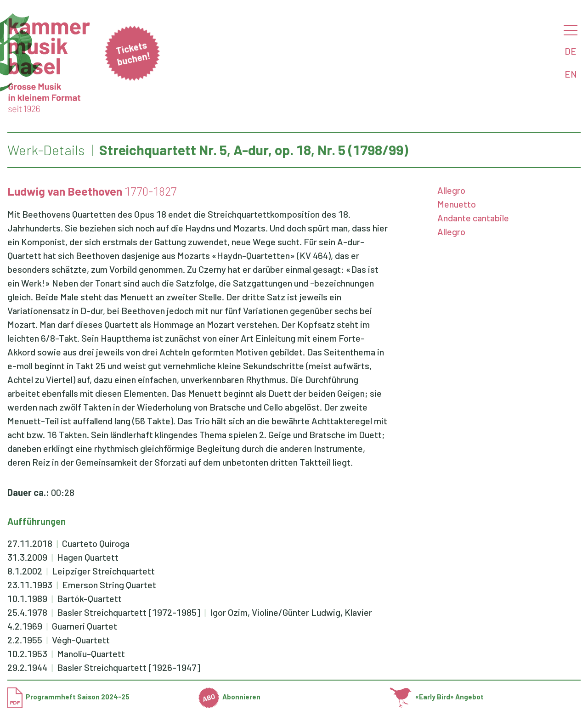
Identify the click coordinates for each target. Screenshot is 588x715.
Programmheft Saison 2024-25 (68, 697)
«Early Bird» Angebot (437, 697)
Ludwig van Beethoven (65, 191)
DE (571, 51)
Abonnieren (230, 697)
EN (571, 74)
